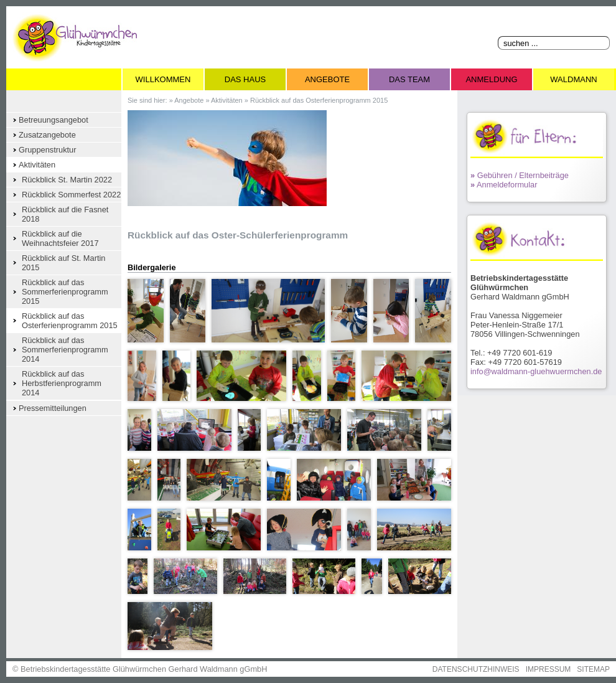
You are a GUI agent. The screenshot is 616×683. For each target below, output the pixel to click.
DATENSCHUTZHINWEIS (476, 669)
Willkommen (163, 79)
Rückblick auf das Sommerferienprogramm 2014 (65, 350)
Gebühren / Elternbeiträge (520, 175)
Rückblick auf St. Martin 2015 (63, 263)
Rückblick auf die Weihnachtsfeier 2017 (60, 238)
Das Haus (245, 79)
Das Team (409, 79)
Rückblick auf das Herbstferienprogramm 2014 (62, 383)
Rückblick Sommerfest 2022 (71, 195)
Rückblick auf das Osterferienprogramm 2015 (70, 321)
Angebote (327, 79)
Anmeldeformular (504, 185)
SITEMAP (593, 669)
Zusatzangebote (47, 135)
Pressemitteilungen (53, 408)
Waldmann (573, 79)
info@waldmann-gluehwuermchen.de (536, 371)
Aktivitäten (37, 165)
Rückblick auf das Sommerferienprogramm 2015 (65, 292)
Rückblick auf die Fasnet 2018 (65, 214)
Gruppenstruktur (47, 150)
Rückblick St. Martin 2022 (67, 180)
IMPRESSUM (548, 669)
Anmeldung (491, 79)
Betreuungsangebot (54, 120)
